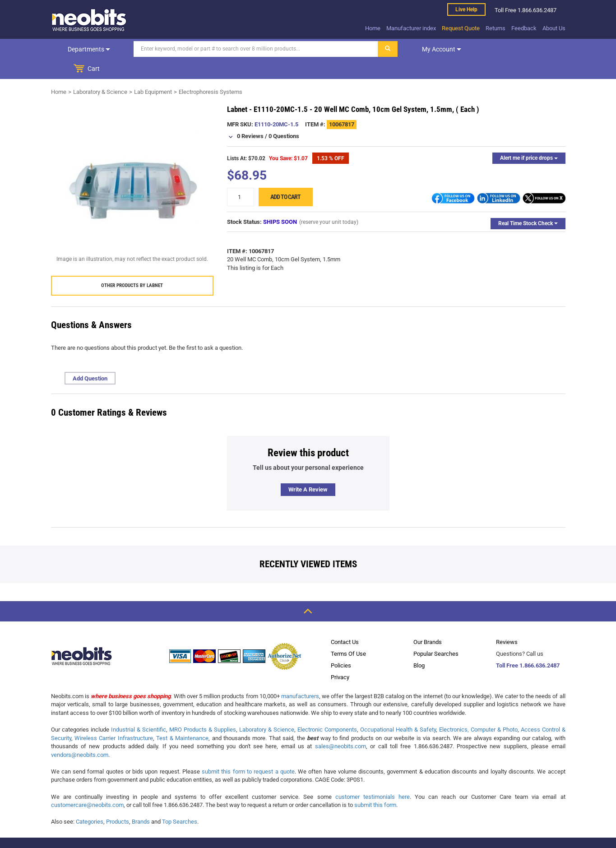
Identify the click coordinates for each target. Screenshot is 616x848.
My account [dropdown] (440, 49)
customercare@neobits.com (87, 785)
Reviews (507, 622)
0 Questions (284, 116)
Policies (341, 646)
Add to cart (285, 177)
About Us (554, 28)
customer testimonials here (373, 777)
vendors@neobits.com (80, 735)
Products (118, 802)
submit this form (375, 785)
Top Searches (180, 802)
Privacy (340, 657)
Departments (88, 49)
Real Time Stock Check (528, 204)
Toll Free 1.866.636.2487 (528, 646)
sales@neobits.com (340, 726)
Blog (419, 646)
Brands (141, 802)
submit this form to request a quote (248, 752)
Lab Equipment (153, 72)
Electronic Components (327, 710)
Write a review (308, 470)
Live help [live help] (466, 9)
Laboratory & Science (100, 72)
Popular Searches (436, 634)
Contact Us (345, 622)
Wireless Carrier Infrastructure (114, 718)
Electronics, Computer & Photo (478, 710)
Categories (90, 802)
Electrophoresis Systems (211, 72)
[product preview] (132, 166)
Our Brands (428, 622)
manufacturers (300, 676)
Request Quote (461, 28)
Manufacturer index (411, 28)
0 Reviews (250, 116)
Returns (496, 28)
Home (373, 28)
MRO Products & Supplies (203, 710)
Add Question (90, 359)
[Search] (255, 49)
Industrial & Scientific (139, 710)
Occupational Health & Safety (398, 710)
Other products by (132, 266)
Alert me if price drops (529, 138)
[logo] (89, 20)
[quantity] (241, 177)
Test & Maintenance (182, 718)
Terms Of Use (348, 634)
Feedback (524, 28)
